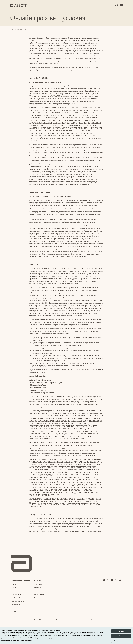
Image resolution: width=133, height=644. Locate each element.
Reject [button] (121, 636)
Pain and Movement (18, 601)
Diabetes (14, 588)
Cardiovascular (16, 598)
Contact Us (38, 588)
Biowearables (16, 605)
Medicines (15, 608)
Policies (14, 620)
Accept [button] (121, 631)
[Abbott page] (104, 581)
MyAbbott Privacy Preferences (79, 620)
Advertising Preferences (99, 620)
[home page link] (18, 5)
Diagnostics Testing (18, 594)
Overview (15, 584)
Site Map (37, 598)
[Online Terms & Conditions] (21, 29)
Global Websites (39, 594)
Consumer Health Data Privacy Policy (56, 620)
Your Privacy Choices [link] (18, 624)
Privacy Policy (38, 620)
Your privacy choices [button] (121, 641)
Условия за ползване (60, 70)
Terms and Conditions (25, 620)
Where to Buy (39, 584)
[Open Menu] (121, 5)
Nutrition (14, 591)
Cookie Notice (10, 641)
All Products (15, 611)
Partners (37, 591)
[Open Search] (117, 5)
